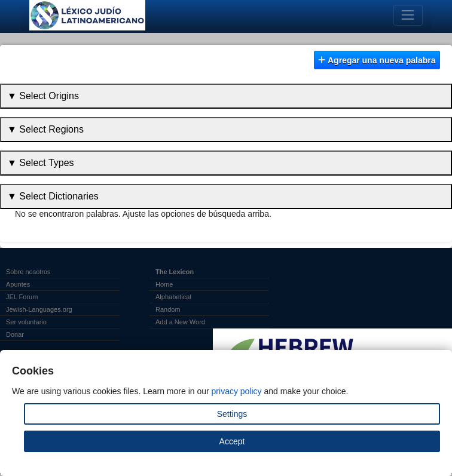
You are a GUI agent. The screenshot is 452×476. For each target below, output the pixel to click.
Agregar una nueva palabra (377, 60)
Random (168, 309)
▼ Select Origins (43, 96)
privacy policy (237, 391)
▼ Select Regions (45, 129)
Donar (15, 334)
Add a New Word (180, 322)
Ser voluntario (26, 322)
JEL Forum (22, 297)
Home (164, 284)
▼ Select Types (41, 163)
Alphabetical (173, 297)
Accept (232, 441)
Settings (232, 414)
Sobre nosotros (28, 272)
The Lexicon (175, 272)
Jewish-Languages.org (39, 309)
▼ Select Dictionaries (53, 196)
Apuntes (18, 284)
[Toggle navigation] (408, 15)
